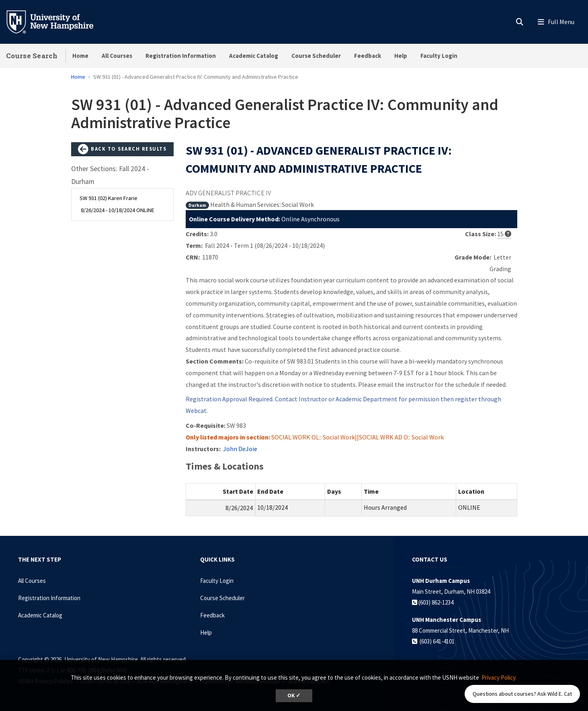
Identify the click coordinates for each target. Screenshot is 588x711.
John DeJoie (240, 449)
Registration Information (181, 56)
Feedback (368, 56)
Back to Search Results (122, 149)
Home (80, 56)
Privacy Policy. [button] (499, 677)
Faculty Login (439, 56)
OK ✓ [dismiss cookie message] (294, 696)
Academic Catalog (254, 56)
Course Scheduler (316, 56)
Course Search (32, 56)
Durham (197, 205)
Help (401, 56)
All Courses (117, 56)
